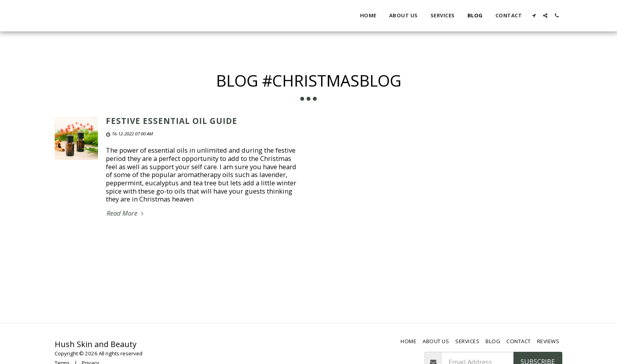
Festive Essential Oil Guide (172, 121)
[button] (534, 16)
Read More (126, 213)
